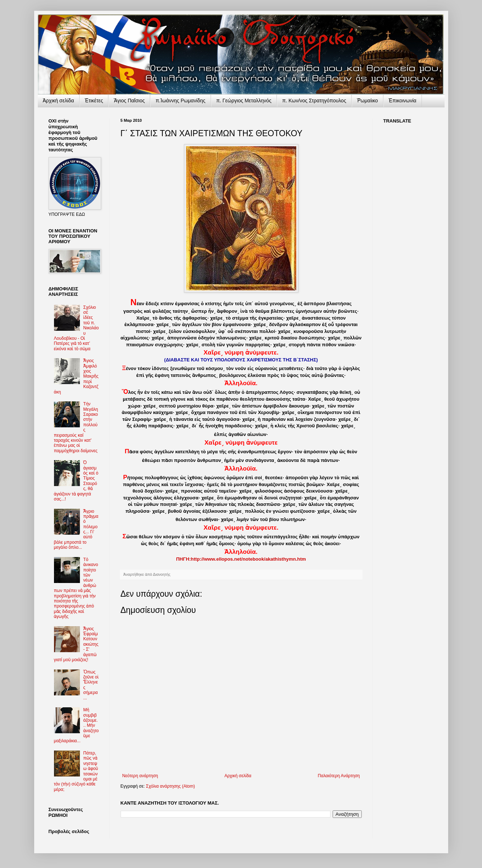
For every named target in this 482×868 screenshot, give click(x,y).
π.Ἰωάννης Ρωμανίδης (180, 101)
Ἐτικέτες (94, 101)
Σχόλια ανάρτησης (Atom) (170, 786)
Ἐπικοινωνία (403, 101)
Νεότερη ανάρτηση (140, 776)
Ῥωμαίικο (368, 101)
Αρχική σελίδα (238, 776)
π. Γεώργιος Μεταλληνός (244, 101)
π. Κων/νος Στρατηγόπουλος (314, 101)
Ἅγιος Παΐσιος (129, 101)
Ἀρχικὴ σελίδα (58, 101)
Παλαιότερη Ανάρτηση (339, 776)
